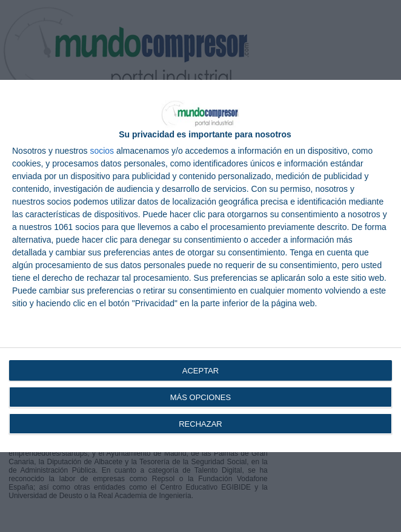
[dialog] (200, 266)
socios (102, 151)
